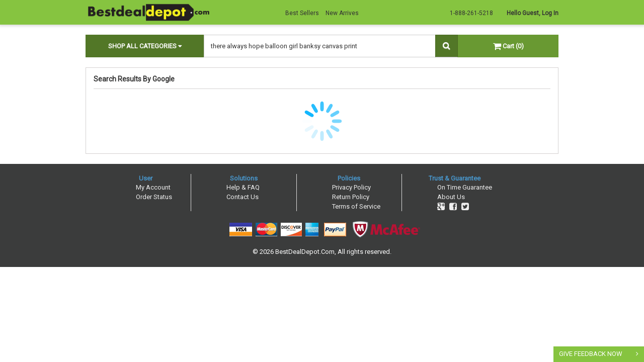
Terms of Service (356, 206)
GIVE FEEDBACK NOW (591, 354)
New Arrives (342, 13)
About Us (451, 197)
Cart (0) (508, 46)
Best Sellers (302, 13)
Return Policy (351, 197)
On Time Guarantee (465, 187)
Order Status (154, 197)
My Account (153, 187)
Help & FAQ (243, 187)
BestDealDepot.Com (305, 252)
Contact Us (243, 197)
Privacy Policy (351, 187)
